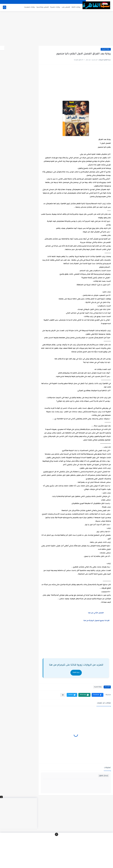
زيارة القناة (76, 673)
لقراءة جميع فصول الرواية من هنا (96, 621)
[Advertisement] (56, 29)
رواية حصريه (106, 49)
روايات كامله (76, 7)
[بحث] (5, 7)
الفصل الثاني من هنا (96, 613)
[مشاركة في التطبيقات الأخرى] (63, 695)
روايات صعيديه (30, 7)
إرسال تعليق (104, 776)
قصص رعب (66, 7)
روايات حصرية (55, 7)
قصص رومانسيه (43, 7)
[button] (97, 695)
